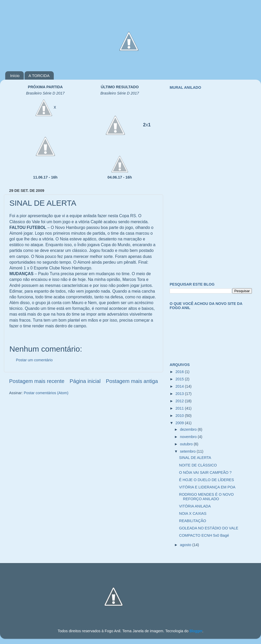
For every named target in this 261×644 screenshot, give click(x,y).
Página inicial (85, 381)
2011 (180, 408)
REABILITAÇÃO (193, 521)
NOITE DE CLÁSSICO (198, 465)
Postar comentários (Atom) (46, 393)
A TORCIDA (39, 76)
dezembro (189, 429)
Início (15, 76)
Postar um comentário (34, 360)
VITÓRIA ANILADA (195, 506)
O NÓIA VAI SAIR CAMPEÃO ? (205, 472)
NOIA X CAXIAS (193, 513)
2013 (180, 394)
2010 (180, 416)
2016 (180, 372)
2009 (180, 423)
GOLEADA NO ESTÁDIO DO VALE (209, 528)
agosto (186, 545)
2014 (180, 386)
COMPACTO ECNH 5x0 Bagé (204, 535)
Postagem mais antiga (132, 381)
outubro (187, 444)
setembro (188, 451)
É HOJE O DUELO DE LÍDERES (206, 480)
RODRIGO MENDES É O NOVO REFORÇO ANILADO (206, 497)
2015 (180, 379)
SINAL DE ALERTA (195, 458)
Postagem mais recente (37, 381)
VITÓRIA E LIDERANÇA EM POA (207, 487)
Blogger (196, 631)
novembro (189, 437)
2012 (180, 401)
